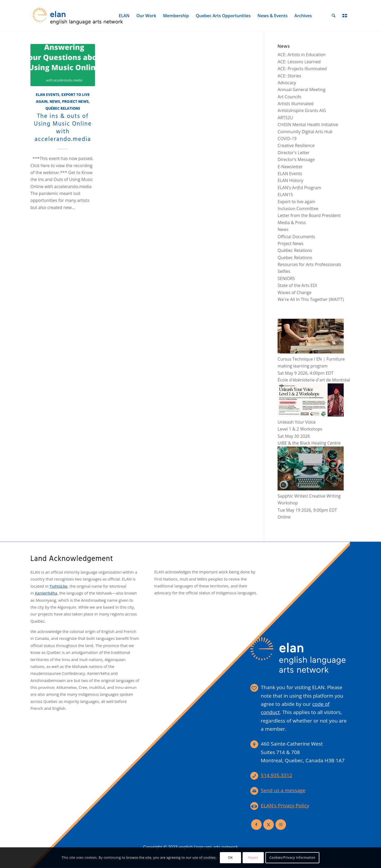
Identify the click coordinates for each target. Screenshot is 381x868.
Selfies (284, 271)
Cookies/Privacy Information (292, 858)
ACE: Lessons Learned (299, 62)
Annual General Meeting (301, 90)
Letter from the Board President (309, 215)
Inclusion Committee (298, 209)
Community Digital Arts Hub (305, 132)
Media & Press (292, 223)
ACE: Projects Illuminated (302, 69)
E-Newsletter (290, 167)
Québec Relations (63, 109)
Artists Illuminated (296, 104)
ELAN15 (285, 194)
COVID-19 (287, 139)
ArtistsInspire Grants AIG (302, 110)
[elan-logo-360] (78, 16)
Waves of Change (294, 293)
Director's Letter (293, 153)
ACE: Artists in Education (301, 55)
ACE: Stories (289, 76)
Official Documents (296, 237)
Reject (253, 858)
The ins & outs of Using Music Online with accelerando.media (63, 128)
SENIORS (286, 278)
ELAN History (290, 180)
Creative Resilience (296, 145)
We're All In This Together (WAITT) (311, 299)
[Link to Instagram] (281, 825)
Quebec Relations (295, 258)
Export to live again (296, 202)
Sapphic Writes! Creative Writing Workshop (311, 496)
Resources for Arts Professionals (309, 264)
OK (230, 858)
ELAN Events (47, 95)
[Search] (334, 16)
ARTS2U (285, 118)
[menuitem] (124, 16)
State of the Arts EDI (297, 285)
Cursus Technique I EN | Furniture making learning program (311, 359)
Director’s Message (296, 160)
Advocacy (287, 83)
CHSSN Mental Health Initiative (308, 125)
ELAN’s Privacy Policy (285, 805)
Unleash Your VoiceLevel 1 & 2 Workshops (311, 422)
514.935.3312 (277, 775)
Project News (75, 102)
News (55, 102)
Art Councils (289, 97)
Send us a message (283, 790)
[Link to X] (269, 825)
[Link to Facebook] (256, 825)
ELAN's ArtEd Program (299, 188)
